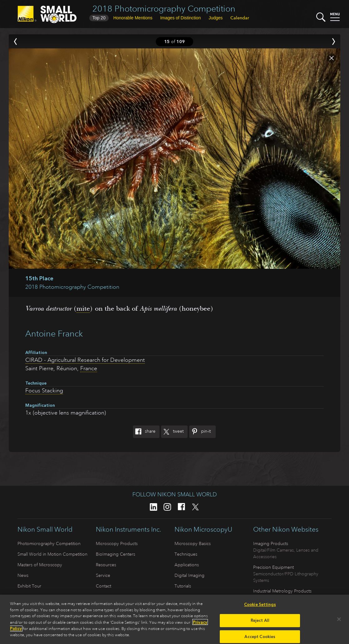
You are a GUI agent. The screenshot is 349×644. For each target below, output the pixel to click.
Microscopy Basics (193, 543)
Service (103, 575)
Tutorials (183, 586)
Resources (106, 565)
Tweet (172, 432)
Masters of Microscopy (40, 565)
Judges (216, 18)
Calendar (240, 18)
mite (83, 308)
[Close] (339, 621)
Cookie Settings (260, 606)
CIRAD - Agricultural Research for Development (85, 360)
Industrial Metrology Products (282, 591)
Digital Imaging (189, 575)
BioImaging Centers (116, 554)
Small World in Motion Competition (52, 554)
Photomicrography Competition (49, 543)
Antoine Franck (54, 334)
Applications (187, 565)
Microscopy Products (117, 543)
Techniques (186, 554)
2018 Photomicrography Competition (164, 9)
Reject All (260, 622)
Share (144, 432)
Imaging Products (271, 543)
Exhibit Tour (29, 586)
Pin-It (200, 432)
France (89, 368)
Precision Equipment (273, 567)
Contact (103, 586)
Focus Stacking (44, 391)
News (23, 575)
